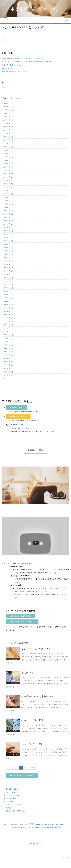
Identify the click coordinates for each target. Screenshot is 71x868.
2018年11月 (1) (7, 285)
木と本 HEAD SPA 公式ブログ (22, 775)
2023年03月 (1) (7, 137)
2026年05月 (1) (7, 107)
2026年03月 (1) (7, 110)
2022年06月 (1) (7, 150)
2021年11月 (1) (7, 174)
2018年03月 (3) (7, 311)
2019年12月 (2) (7, 251)
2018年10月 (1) (7, 288)
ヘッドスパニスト (13, 792)
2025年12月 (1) (7, 113)
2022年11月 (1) (7, 140)
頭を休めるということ (10, 68)
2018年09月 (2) (7, 291)
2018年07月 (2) (7, 298)
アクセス (30, 827)
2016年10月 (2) (7, 352)
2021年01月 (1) (7, 207)
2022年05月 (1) (7, 154)
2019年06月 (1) (7, 268)
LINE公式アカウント (18, 417)
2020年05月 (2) (7, 234)
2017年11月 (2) (7, 321)
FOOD (21, 824)
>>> (33, 768)
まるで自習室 (30, 824)
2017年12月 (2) (7, 318)
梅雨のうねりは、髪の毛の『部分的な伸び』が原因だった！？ (24, 58)
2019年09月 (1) (7, 261)
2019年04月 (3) (7, 274)
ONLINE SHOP (60, 824)
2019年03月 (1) (7, 278)
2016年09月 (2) (7, 355)
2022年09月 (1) (7, 144)
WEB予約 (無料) (17, 408)
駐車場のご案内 (36, 450)
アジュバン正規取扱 (14, 795)
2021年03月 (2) (7, 201)
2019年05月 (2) (7, 271)
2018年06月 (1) (7, 301)
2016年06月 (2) (7, 365)
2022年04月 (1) (7, 157)
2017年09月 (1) (7, 328)
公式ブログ (22, 827)
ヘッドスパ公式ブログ (15, 805)
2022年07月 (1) (7, 147)
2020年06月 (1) (7, 231)
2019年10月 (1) (7, 258)
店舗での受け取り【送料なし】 (22, 622)
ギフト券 (10, 802)
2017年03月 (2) (7, 338)
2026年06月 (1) (7, 103)
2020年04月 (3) (7, 238)
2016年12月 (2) (7, 345)
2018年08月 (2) (7, 295)
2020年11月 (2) (7, 214)
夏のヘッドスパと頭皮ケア (36, 649)
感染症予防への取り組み (16, 811)
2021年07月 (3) (7, 187)
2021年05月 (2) (7, 194)
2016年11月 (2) (7, 348)
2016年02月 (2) (7, 372)
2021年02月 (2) (7, 204)
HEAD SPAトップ (13, 789)
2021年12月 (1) (7, 170)
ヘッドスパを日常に (33, 744)
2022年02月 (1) (7, 164)
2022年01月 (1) (7, 167)
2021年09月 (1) (7, 180)
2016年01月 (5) (7, 375)
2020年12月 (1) (7, 211)
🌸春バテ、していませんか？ (12, 65)
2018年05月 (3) (7, 305)
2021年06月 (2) (7, 191)
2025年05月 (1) (7, 127)
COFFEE (14, 824)
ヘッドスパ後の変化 (33, 720)
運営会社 (58, 827)
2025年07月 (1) (7, 123)
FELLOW (40, 824)
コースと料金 (11, 798)
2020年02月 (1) (7, 244)
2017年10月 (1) (7, 325)
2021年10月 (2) (7, 177)
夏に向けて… (29, 673)
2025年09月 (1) (7, 120)
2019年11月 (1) (7, 254)
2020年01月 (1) (7, 248)
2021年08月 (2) (7, 184)
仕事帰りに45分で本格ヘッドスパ (40, 696)
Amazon (13, 827)
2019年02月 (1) (7, 281)
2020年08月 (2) (7, 224)
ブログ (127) (6, 88)
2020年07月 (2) (7, 227)
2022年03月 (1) (7, 160)
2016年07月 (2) (7, 362)
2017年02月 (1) (7, 342)
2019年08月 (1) (7, 264)
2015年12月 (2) (7, 378)
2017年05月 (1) (7, 332)
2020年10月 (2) (7, 217)
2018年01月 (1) (7, 315)
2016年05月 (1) (7, 368)
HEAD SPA (49, 824)
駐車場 (9, 808)
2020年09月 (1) (7, 221)
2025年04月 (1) (7, 130)
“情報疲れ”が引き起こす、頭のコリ (15, 72)
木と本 (7, 824)
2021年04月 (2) (7, 197)
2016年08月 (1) (7, 358)
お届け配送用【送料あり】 (21, 616)
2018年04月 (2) (7, 308)
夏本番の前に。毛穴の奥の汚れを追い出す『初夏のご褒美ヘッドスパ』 (28, 62)
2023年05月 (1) (7, 133)
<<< (5, 40)
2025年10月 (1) (7, 117)
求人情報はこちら (35, 844)
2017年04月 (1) (7, 335)
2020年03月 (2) (7, 241)
